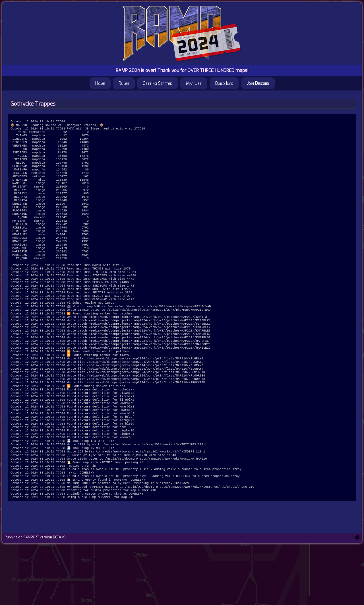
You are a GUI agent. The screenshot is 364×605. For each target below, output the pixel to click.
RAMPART (31, 597)
